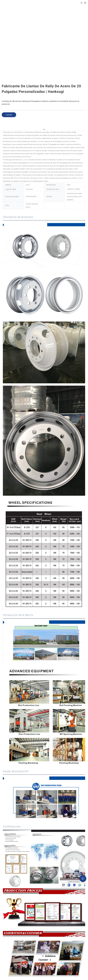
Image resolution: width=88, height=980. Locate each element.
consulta (9, 115)
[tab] (44, 128)
